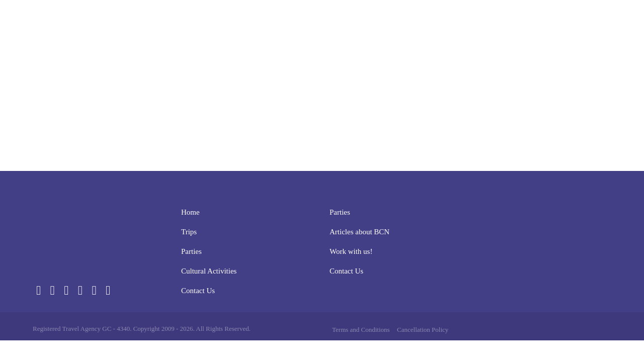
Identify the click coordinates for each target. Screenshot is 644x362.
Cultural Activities (450, 25)
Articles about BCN (359, 232)
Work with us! (351, 251)
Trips (348, 25)
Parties (386, 25)
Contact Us (523, 25)
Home (315, 25)
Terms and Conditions (361, 330)
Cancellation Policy (423, 330)
